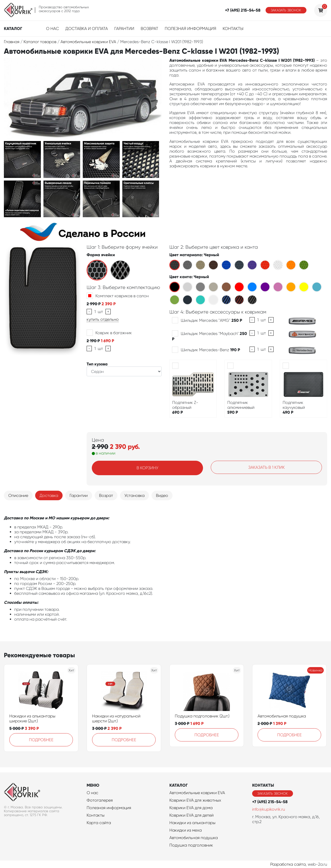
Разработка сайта (288, 864)
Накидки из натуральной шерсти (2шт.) (116, 718)
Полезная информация (190, 29)
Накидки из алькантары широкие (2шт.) (32, 718)
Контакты (233, 29)
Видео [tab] (162, 495)
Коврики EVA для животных (195, 800)
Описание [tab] (18, 495)
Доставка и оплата (87, 29)
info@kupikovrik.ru (269, 809)
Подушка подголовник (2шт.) (202, 716)
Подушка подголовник (191, 845)
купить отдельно (103, 319)
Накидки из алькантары (192, 823)
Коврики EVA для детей (191, 815)
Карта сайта (99, 823)
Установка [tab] (134, 495)
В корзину (147, 468)
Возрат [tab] (106, 495)
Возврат (149, 29)
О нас (52, 29)
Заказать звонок (286, 10)
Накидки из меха (186, 830)
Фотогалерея (100, 800)
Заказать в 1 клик (266, 467)
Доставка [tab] (49, 495)
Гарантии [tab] (79, 495)
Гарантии (124, 29)
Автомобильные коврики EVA (197, 793)
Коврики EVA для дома (191, 808)
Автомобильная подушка (282, 716)
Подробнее (41, 740)
